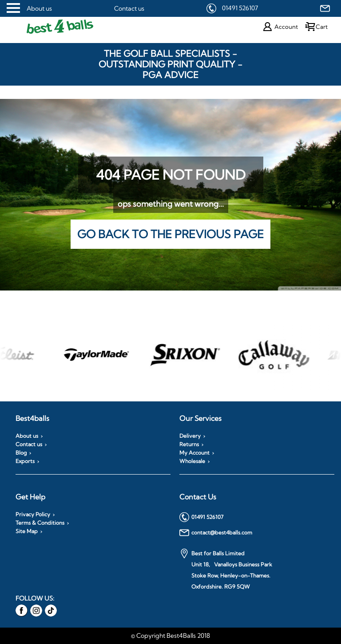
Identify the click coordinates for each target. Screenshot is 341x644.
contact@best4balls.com (216, 533)
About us (39, 8)
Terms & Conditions (40, 523)
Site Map (27, 531)
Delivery (190, 436)
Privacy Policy (33, 514)
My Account (194, 453)
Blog (21, 453)
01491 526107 (240, 8)
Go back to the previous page (170, 234)
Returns (189, 444)
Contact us (129, 8)
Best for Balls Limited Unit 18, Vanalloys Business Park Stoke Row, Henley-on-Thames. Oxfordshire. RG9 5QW (226, 569)
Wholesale (192, 461)
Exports (25, 461)
